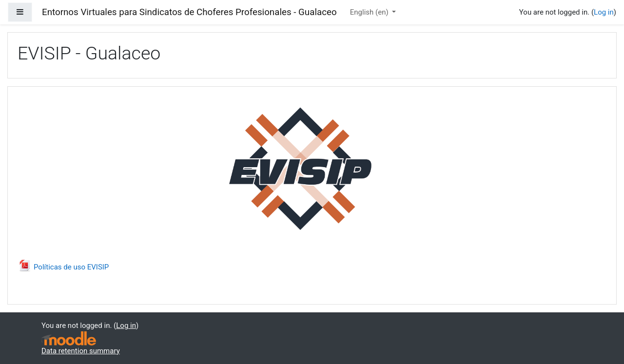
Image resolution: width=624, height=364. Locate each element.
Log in (604, 12)
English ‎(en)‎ (370, 12)
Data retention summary (81, 351)
